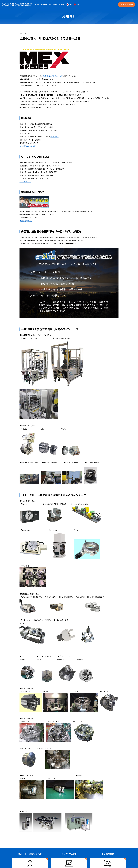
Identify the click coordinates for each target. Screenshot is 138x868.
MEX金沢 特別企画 (26, 221)
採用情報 (62, 4)
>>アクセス (54, 137)
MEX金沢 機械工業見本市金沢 (52, 76)
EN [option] (78, 4)
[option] (76, 4)
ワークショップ (25, 182)
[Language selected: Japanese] (73, 4)
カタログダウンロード (127, 4)
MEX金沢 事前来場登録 (28, 146)
